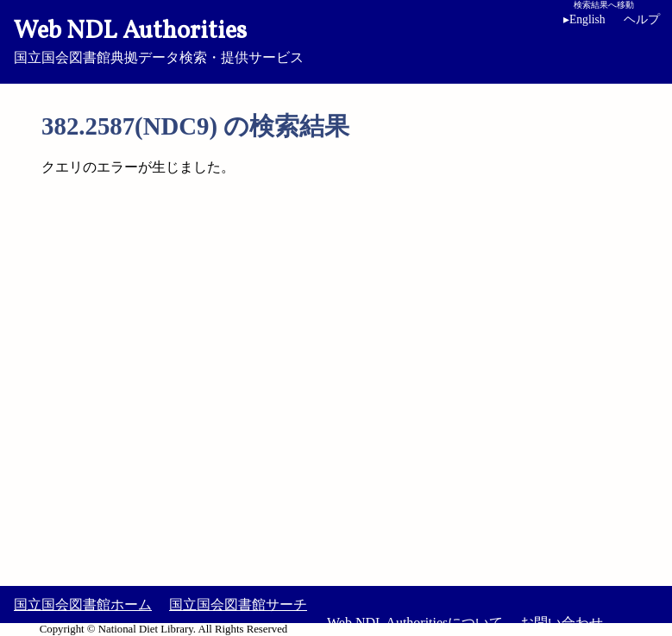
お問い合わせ (562, 623)
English (587, 19)
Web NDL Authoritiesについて (415, 623)
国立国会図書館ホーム (83, 605)
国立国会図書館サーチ (238, 605)
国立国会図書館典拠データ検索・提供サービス (336, 40)
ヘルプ (642, 19)
